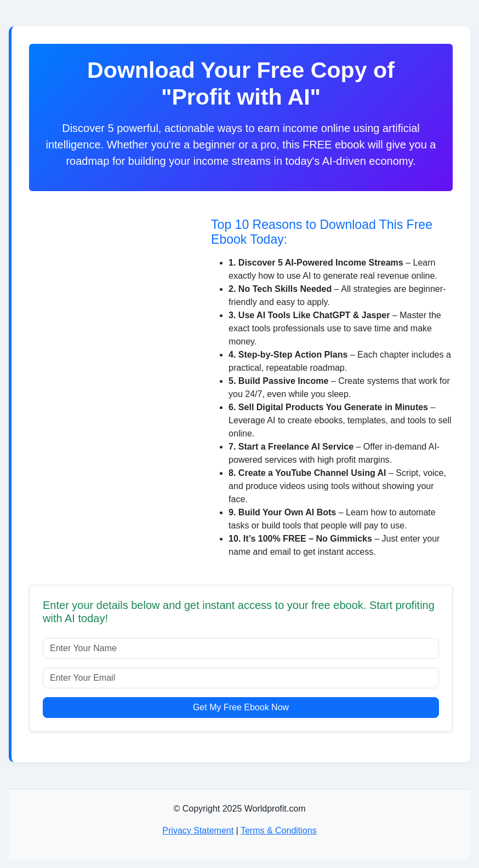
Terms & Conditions (279, 830)
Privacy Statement (198, 830)
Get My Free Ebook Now (241, 707)
